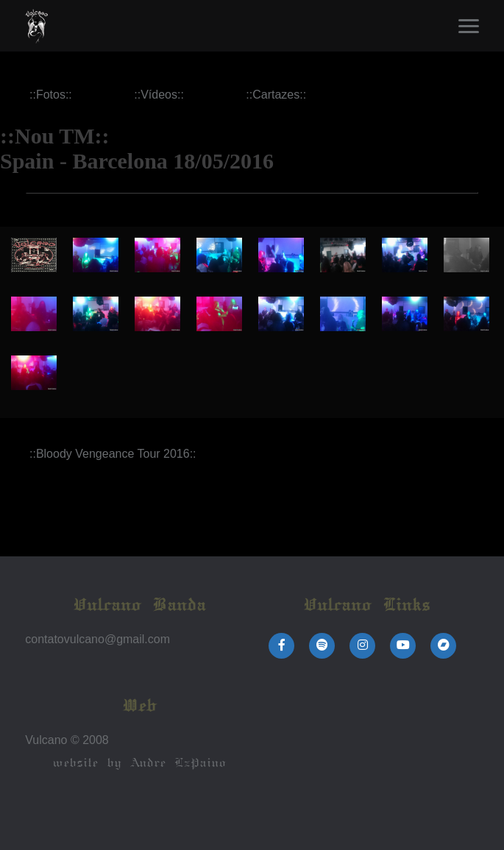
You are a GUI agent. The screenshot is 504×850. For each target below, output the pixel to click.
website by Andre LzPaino (138, 763)
